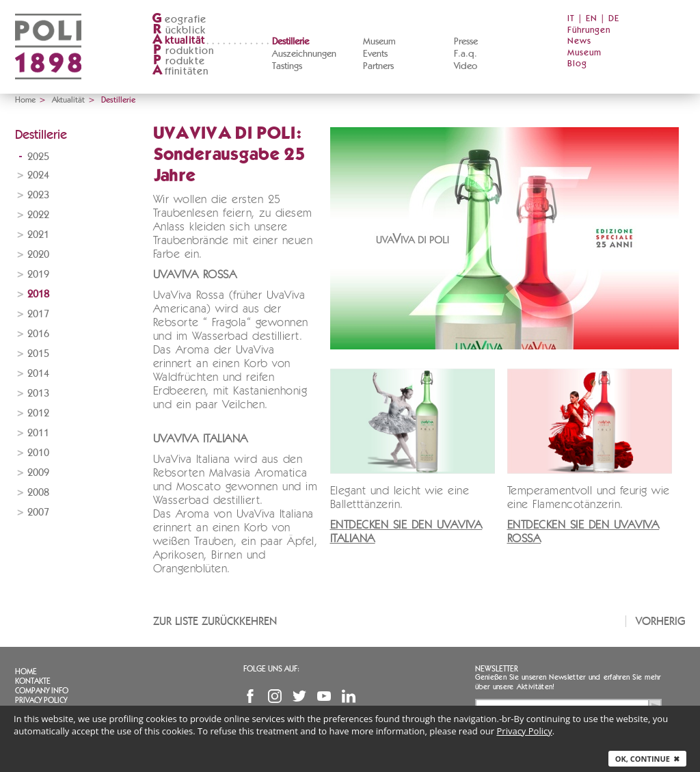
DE (614, 19)
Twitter (299, 696)
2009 (38, 473)
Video (466, 66)
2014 (38, 374)
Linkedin (349, 696)
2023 (38, 195)
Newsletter (497, 669)
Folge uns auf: (271, 669)
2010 (38, 453)
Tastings (287, 66)
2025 (38, 157)
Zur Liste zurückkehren (215, 621)
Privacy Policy (41, 700)
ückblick (179, 30)
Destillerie (291, 42)
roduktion (183, 51)
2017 (38, 314)
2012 (38, 413)
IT (571, 19)
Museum (379, 42)
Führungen (589, 30)
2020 (38, 255)
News (579, 41)
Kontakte (33, 681)
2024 (38, 175)
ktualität (179, 41)
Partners (378, 66)
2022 (38, 215)
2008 (38, 493)
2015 (38, 354)
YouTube (324, 696)
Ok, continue (647, 759)
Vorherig (661, 621)
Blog (577, 64)
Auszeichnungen (304, 54)
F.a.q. (466, 54)
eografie (179, 19)
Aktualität (68, 100)
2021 (38, 235)
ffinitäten (180, 71)
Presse (466, 42)
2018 (38, 294)
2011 (38, 433)
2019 (38, 275)
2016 (38, 334)
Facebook (250, 696)
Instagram (275, 696)
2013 (38, 394)
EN (592, 19)
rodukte (178, 61)
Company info (42, 691)
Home (25, 100)
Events (375, 54)
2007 (38, 513)
